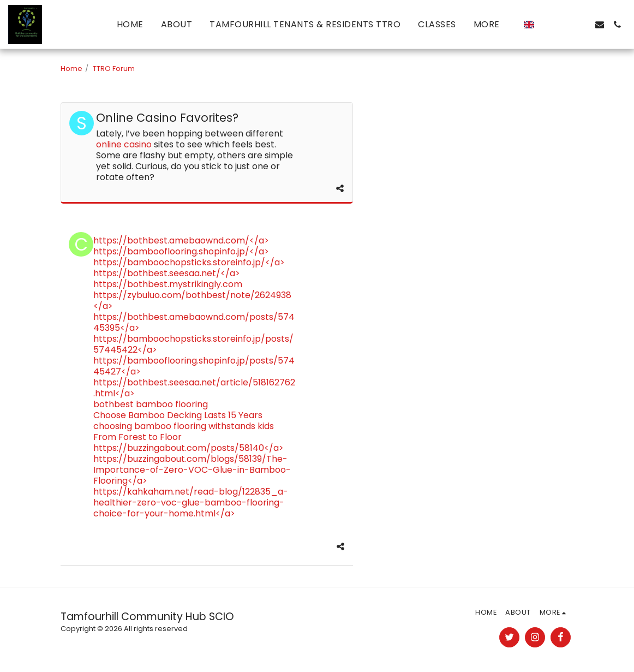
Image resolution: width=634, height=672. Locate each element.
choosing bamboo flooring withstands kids (184, 426)
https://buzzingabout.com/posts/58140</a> (189, 448)
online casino (124, 144)
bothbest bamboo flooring (151, 404)
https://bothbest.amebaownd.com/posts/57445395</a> (194, 322)
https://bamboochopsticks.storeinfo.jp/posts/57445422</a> (193, 344)
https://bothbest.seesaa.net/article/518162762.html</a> (194, 388)
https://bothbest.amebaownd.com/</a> (181, 240)
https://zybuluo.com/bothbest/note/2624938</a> (192, 301)
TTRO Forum (114, 69)
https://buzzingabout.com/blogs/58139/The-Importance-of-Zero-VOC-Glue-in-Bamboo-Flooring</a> (192, 470)
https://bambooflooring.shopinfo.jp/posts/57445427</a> (194, 366)
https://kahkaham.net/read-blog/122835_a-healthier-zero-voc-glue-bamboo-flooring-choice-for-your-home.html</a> (191, 502)
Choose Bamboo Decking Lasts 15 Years (178, 415)
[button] (547, 25)
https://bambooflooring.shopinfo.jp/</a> (181, 251)
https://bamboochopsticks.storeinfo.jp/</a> (189, 262)
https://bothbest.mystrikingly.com (168, 284)
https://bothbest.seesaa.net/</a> (167, 273)
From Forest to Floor (137, 437)
